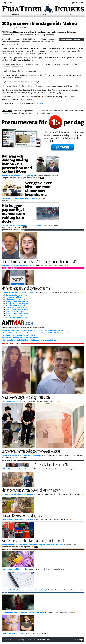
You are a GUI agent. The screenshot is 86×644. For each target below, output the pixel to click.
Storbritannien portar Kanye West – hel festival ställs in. (24, 612)
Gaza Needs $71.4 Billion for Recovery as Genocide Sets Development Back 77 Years (34, 330)
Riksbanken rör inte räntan (16, 299)
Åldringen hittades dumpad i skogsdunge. (19, 176)
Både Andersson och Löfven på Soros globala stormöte (33, 540)
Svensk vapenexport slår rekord (18, 317)
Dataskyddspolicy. (44, 640)
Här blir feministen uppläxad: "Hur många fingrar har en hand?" (39, 261)
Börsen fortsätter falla (14, 315)
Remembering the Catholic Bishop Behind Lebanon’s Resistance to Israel (30, 340)
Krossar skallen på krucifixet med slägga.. (18, 519)
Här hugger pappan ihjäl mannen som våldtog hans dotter (13, 213)
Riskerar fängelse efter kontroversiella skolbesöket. (22, 455)
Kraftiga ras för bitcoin (14, 297)
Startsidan (15, 14)
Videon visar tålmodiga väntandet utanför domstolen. (23, 225)
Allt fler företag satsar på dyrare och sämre (26, 288)
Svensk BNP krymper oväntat (17, 303)
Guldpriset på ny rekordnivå (16, 295)
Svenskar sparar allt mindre (16, 305)
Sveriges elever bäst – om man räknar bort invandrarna (38, 189)
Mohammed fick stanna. (12, 401)
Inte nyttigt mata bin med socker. (16, 569)
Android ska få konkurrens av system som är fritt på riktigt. (25, 590)
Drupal (81, 640)
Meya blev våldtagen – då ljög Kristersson (26, 397)
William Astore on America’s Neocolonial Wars (20, 335)
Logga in (5, 113)
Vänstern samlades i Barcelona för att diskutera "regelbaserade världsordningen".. (33, 545)
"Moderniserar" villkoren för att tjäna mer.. (19, 292)
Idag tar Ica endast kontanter (17, 307)
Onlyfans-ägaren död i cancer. (14, 633)
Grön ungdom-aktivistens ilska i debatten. (19, 265)
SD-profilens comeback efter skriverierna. (19, 469)
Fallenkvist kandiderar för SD (51, 465)
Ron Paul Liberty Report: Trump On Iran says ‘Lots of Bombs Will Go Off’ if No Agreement (36, 333)
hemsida (39, 103)
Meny (71, 14)
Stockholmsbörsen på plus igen (18, 313)
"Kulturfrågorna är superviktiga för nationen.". (20, 494)
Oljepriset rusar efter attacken (17, 301)
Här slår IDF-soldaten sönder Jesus (22, 515)
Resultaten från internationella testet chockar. (20, 198)
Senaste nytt (43, 14)
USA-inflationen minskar (15, 311)
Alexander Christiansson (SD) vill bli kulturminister (31, 490)
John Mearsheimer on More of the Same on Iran (21, 338)
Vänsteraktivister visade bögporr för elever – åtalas (31, 451)
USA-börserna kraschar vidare (17, 309)
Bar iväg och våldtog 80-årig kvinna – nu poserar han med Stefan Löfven (17, 164)
